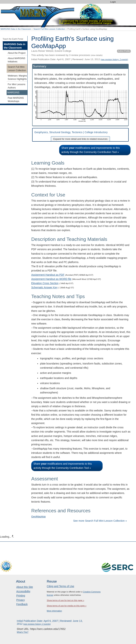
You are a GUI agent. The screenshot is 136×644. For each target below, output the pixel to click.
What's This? (23, 632)
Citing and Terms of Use (61, 586)
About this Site (25, 587)
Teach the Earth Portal (13, 39)
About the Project (17, 53)
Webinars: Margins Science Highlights (17, 77)
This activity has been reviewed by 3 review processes (67, 55)
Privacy (21, 600)
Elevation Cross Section (45, 283)
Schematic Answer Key (44, 287)
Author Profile (124, 51)
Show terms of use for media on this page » (67, 606)
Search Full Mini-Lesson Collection (49, 29)
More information (54, 611)
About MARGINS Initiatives (16, 60)
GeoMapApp (39, 517)
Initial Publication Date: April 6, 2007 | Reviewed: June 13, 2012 (80, 59)
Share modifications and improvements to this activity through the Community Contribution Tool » (91, 150)
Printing (21, 596)
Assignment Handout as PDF (48, 275)
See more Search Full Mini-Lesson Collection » (100, 521)
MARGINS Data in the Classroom (16, 29)
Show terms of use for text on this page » (66, 600)
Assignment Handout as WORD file (51, 279)
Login (113, 2)
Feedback (22, 604)
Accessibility (23, 591)
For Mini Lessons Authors (17, 86)
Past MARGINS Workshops (16, 100)
